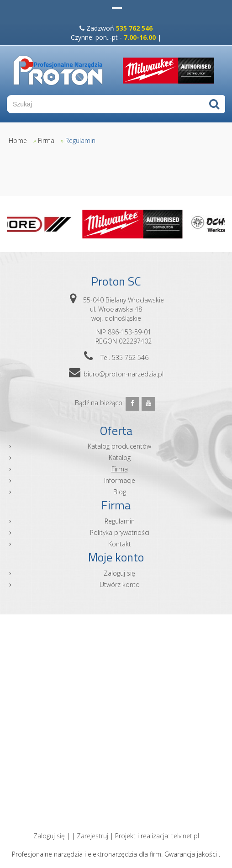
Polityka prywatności (120, 532)
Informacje (120, 480)
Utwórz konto (120, 585)
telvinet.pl (185, 836)
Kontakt (120, 544)
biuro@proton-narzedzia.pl (124, 374)
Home (18, 140)
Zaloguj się (119, 573)
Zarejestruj (92, 836)
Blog (120, 492)
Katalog (120, 458)
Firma (46, 140)
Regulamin (80, 140)
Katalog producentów (119, 446)
